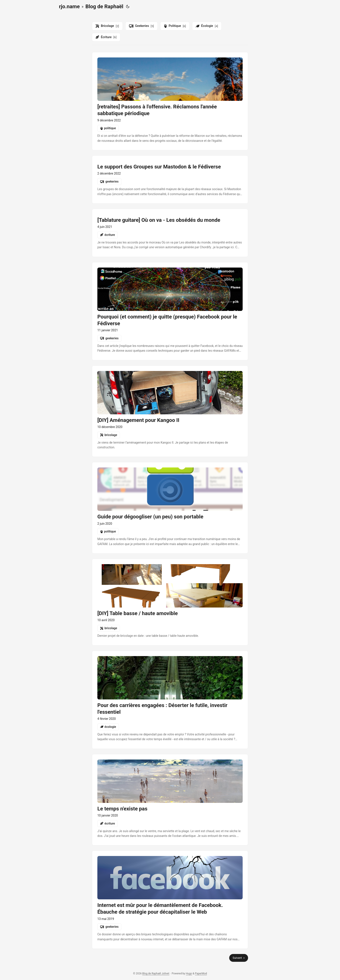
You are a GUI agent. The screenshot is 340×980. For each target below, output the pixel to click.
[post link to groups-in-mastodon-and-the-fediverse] (170, 180)
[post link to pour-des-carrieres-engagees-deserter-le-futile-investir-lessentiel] (170, 700)
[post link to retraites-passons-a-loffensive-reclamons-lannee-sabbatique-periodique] (170, 101)
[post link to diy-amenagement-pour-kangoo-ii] (170, 411)
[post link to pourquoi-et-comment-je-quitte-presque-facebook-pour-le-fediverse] (170, 311)
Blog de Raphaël (104, 7)
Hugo (189, 973)
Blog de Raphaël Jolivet (156, 973)
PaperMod (201, 973)
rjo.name (69, 7)
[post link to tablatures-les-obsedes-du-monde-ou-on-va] (170, 233)
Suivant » (239, 958)
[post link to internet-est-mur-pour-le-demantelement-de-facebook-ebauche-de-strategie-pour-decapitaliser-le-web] (170, 900)
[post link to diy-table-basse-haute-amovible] (170, 602)
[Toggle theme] (128, 7)
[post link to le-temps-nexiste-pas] (170, 800)
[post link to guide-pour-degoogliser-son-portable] (170, 508)
